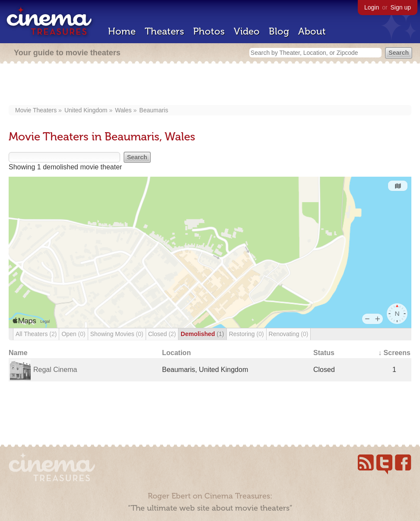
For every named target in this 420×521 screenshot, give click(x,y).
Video (247, 31)
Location (177, 353)
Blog (279, 31)
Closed (162, 334)
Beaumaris (154, 110)
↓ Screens (394, 353)
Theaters (164, 31)
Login (372, 7)
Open (73, 334)
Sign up (401, 7)
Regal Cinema (55, 370)
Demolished (202, 334)
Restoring (247, 334)
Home (122, 31)
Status (324, 353)
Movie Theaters (36, 110)
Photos (209, 31)
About (312, 31)
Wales (123, 110)
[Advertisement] (210, 85)
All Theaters (36, 334)
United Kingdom (86, 110)
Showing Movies (117, 334)
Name (18, 353)
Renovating (289, 334)
